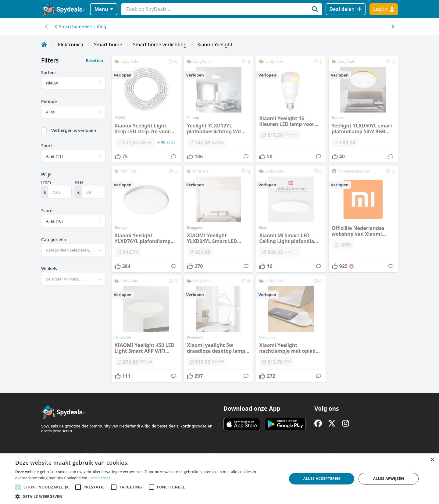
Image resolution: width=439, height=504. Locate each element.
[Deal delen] (346, 9)
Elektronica (71, 45)
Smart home (108, 45)
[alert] (220, 479)
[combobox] (73, 250)
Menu (104, 9)
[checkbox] (44, 130)
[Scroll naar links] (393, 27)
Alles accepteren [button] (322, 479)
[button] (147, 496)
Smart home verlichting (80, 26)
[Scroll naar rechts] (46, 27)
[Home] (44, 45)
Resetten (95, 60)
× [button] (432, 460)
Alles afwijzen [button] (389, 479)
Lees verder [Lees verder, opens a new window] (100, 478)
